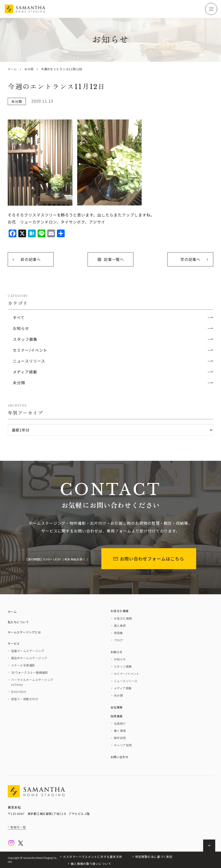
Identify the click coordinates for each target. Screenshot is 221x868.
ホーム (12, 69)
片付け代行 (19, 692)
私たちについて (18, 622)
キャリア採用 (123, 745)
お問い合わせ (120, 757)
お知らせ (21, 328)
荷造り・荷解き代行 (25, 699)
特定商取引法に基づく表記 (154, 857)
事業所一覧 (18, 827)
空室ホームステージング (28, 651)
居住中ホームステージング (29, 658)
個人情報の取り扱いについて (91, 864)
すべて (19, 317)
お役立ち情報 (120, 611)
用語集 (118, 633)
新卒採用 (120, 738)
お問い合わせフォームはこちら (149, 559)
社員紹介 (120, 723)
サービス (14, 643)
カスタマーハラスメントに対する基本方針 (93, 857)
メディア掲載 (25, 372)
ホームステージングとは (24, 632)
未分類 (29, 69)
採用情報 (117, 716)
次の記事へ (190, 259)
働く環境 (120, 731)
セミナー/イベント (30, 350)
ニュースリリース (29, 361)
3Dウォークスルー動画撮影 (30, 672)
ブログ (118, 640)
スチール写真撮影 (23, 665)
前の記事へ (31, 259)
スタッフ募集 (25, 339)
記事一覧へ (111, 259)
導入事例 (120, 626)
